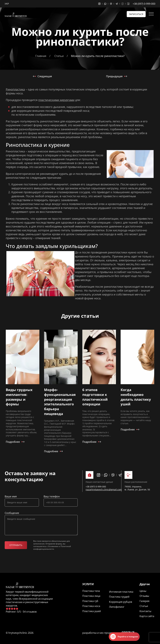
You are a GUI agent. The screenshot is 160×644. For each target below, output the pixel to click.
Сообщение (12, 513)
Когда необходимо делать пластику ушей (136, 397)
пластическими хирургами (56, 100)
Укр (7, 4)
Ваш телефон (52, 496)
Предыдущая (114, 76)
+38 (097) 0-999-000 (144, 4)
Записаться (136, 14)
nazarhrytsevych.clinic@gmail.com (104, 489)
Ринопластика (15, 89)
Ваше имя (11, 496)
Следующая (45, 76)
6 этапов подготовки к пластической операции (95, 397)
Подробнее (13, 442)
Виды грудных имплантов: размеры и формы (19, 397)
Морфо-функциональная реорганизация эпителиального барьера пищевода (60, 402)
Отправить (16, 545)
